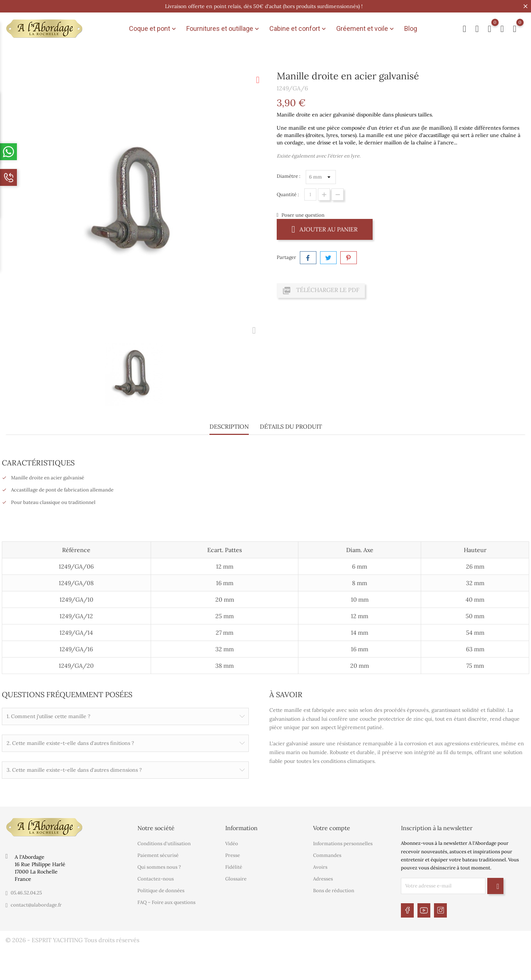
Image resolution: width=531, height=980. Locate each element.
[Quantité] (310, 194)
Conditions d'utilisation (164, 841)
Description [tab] (229, 426)
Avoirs (320, 865)
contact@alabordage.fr (36, 902)
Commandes (327, 853)
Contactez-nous (156, 877)
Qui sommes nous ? (159, 865)
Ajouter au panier (325, 229)
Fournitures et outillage (223, 29)
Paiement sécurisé (158, 853)
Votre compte (332, 825)
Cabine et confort (298, 29)
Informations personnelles (343, 841)
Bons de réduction (334, 888)
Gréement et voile (366, 29)
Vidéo (232, 841)
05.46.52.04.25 (26, 890)
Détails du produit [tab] (291, 426)
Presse (233, 853)
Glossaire (236, 877)
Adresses (323, 877)
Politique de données (161, 888)
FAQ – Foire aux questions (166, 900)
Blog (411, 28)
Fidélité (234, 865)
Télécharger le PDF (321, 291)
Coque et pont (153, 29)
